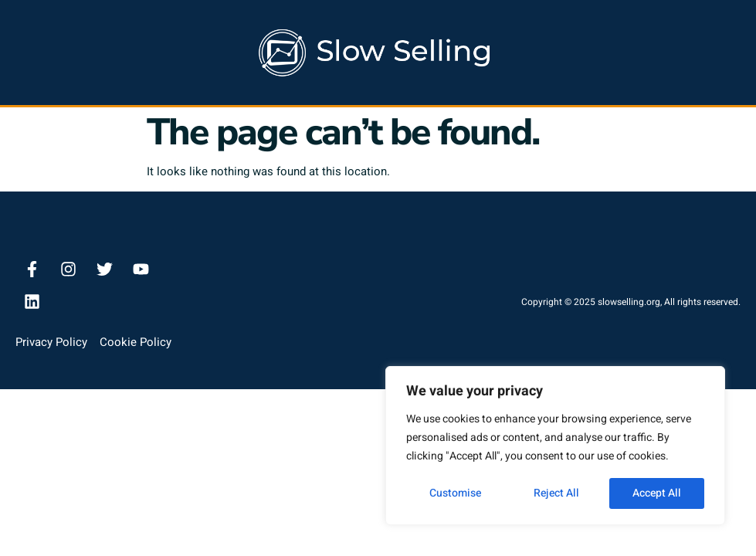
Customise (455, 493)
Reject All (556, 493)
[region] (555, 446)
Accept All (657, 493)
